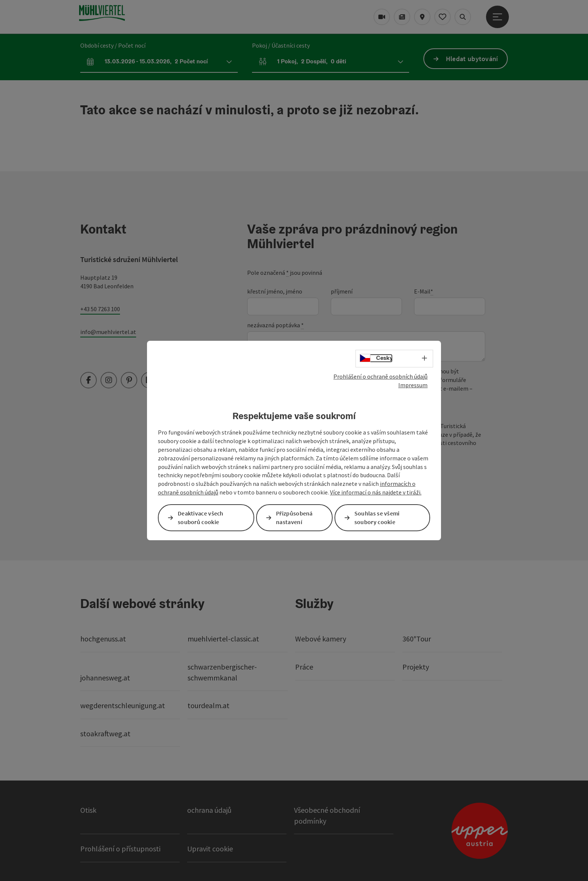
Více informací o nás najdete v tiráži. (376, 492)
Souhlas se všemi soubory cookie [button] (377, 518)
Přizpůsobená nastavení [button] (294, 518)
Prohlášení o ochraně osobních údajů (380, 376)
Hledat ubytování (472, 59)
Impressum (413, 385)
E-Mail (424, 291)
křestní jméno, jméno (275, 291)
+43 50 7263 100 (100, 309)
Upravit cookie (210, 849)
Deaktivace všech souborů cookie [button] (201, 518)
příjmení (342, 291)
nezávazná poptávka (275, 325)
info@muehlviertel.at (108, 332)
